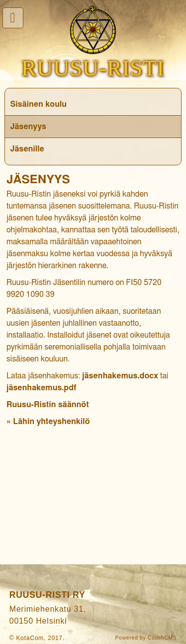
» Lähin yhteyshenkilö (48, 422)
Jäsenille (27, 149)
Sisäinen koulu (38, 104)
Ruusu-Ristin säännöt (48, 405)
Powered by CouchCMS (146, 638)
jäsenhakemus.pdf (41, 388)
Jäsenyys (28, 127)
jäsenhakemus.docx (120, 376)
